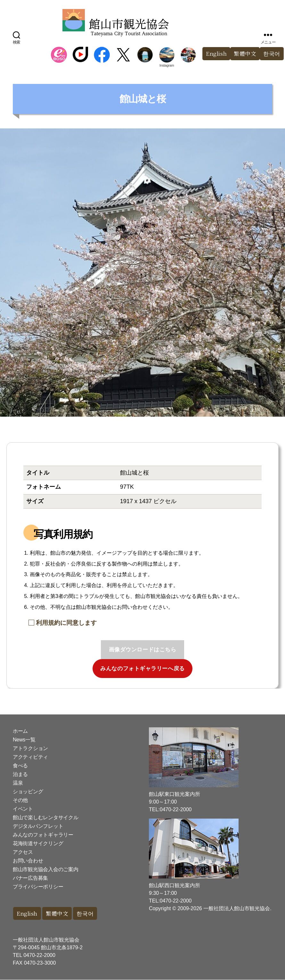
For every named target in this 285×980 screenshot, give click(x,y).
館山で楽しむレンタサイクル (46, 817)
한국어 (86, 914)
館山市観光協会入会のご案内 (46, 869)
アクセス (23, 852)
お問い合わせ (28, 861)
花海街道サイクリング (38, 843)
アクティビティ (30, 757)
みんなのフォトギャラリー (43, 835)
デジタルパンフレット (38, 826)
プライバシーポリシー (38, 887)
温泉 (18, 783)
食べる (20, 766)
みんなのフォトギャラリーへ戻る (142, 669)
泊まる (20, 774)
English (216, 54)
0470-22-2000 (39, 955)
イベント (23, 809)
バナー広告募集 (30, 878)
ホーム (20, 731)
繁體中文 (245, 54)
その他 (20, 800)
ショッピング (28, 792)
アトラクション (30, 748)
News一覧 (24, 740)
